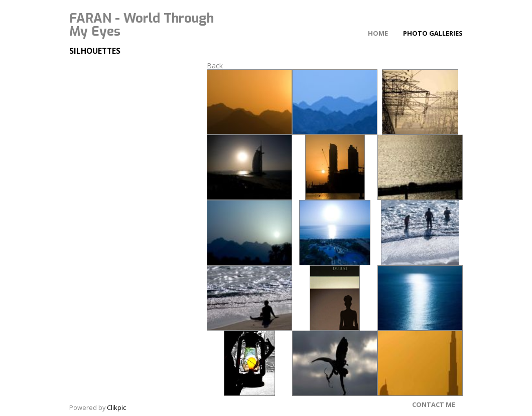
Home (378, 33)
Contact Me (434, 404)
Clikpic (116, 407)
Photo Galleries (433, 33)
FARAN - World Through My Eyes (142, 25)
